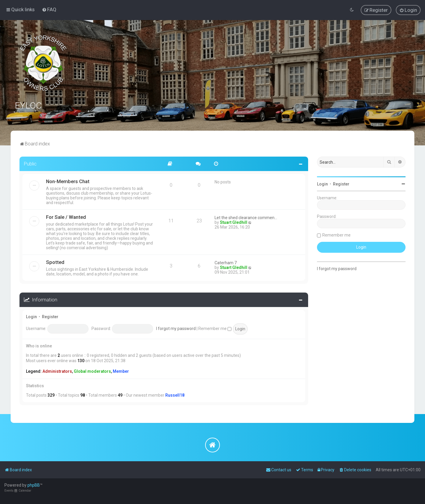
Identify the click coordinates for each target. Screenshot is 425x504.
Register (50, 316)
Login (31, 316)
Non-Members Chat (68, 181)
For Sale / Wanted (66, 217)
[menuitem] (49, 9)
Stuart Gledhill (234, 222)
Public (30, 163)
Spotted (55, 262)
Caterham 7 (226, 262)
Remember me (215, 328)
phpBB (34, 485)
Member (121, 371)
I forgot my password (176, 328)
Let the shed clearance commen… (246, 217)
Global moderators (92, 371)
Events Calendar (18, 491)
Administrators (57, 371)
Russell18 (175, 395)
